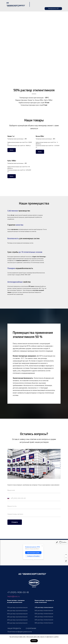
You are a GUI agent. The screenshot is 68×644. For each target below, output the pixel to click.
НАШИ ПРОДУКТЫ (14, 628)
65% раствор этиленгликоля (44, 607)
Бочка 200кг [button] (40, 136)
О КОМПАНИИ (31, 628)
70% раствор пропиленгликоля (17, 608)
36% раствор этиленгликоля (44, 623)
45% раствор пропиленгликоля (17, 617)
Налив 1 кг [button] (11, 136)
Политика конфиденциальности (20, 632)
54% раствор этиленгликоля (44, 611)
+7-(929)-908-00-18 (18, 592)
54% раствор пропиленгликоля (17, 611)
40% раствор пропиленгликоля (17, 620)
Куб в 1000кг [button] (12, 161)
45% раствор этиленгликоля (44, 617)
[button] (53, 9)
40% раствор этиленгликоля (44, 620)
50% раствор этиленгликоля (44, 614)
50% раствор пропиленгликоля (17, 614)
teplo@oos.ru (14, 596)
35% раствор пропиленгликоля (17, 623)
